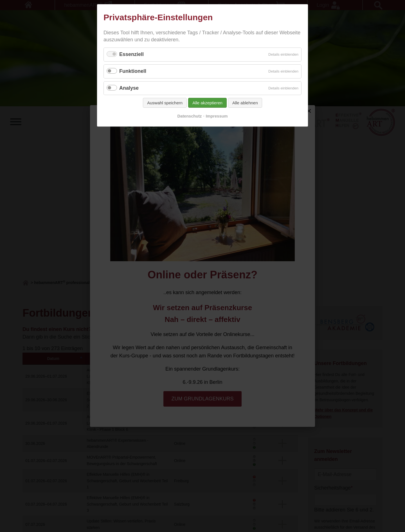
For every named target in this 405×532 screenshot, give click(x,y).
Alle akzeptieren (207, 103)
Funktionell (133, 71)
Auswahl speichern (165, 103)
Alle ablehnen (245, 103)
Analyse (129, 88)
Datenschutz (189, 116)
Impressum (217, 116)
